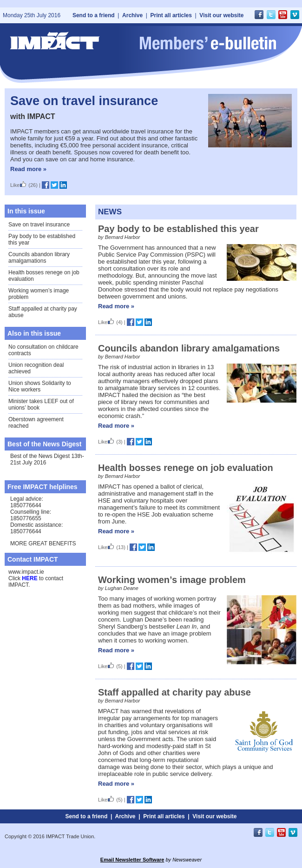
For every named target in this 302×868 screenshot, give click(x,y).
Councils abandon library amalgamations (39, 258)
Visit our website (221, 15)
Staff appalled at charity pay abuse (174, 692)
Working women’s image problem (172, 580)
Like (19, 185)
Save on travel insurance (84, 101)
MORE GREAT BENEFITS (43, 543)
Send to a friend (94, 15)
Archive (132, 15)
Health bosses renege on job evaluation (186, 468)
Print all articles (171, 15)
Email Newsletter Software (132, 860)
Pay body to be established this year (178, 229)
